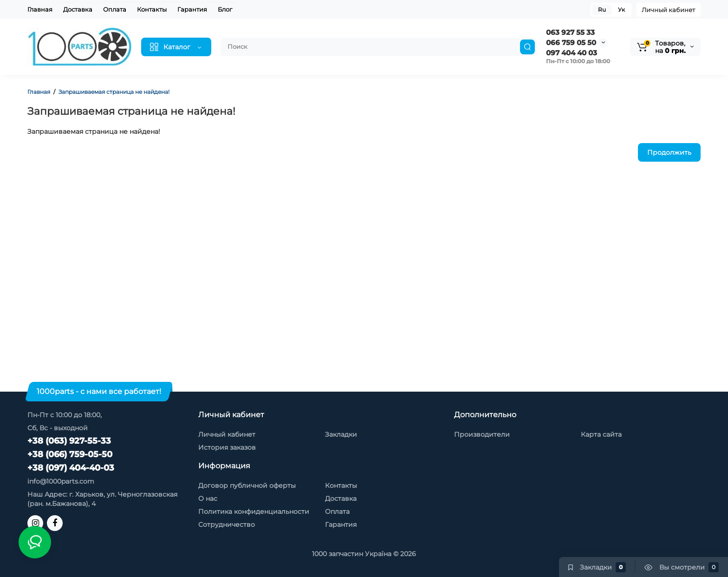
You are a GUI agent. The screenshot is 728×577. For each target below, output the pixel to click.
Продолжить (669, 152)
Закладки (341, 434)
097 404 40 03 (572, 53)
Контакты (152, 9)
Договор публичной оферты (247, 485)
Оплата (115, 9)
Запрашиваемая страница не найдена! (114, 92)
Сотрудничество (227, 525)
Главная (40, 9)
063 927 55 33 (570, 32)
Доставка (78, 9)
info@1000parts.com (61, 481)
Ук (621, 10)
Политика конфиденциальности (254, 511)
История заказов (227, 447)
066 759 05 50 (571, 43)
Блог (225, 9)
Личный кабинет (668, 10)
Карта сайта (601, 434)
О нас (208, 498)
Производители (482, 434)
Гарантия (192, 9)
